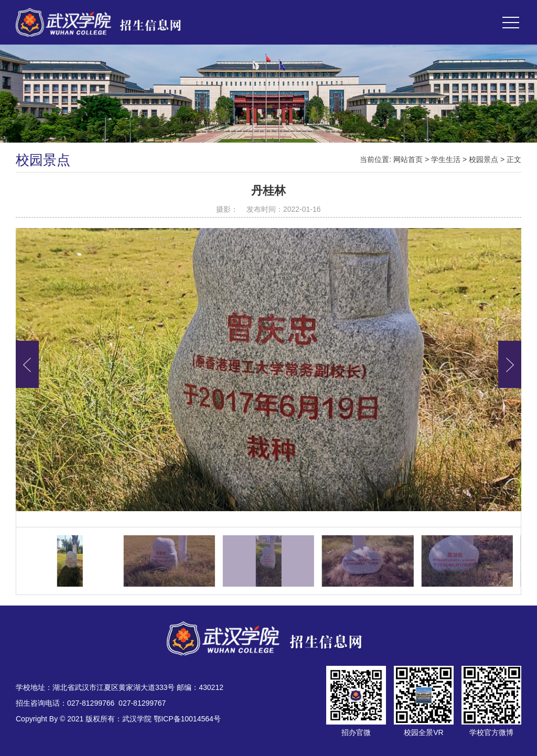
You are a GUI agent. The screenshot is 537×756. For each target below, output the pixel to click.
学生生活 (446, 159)
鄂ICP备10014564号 (187, 719)
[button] (510, 364)
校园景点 (484, 159)
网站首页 (408, 159)
